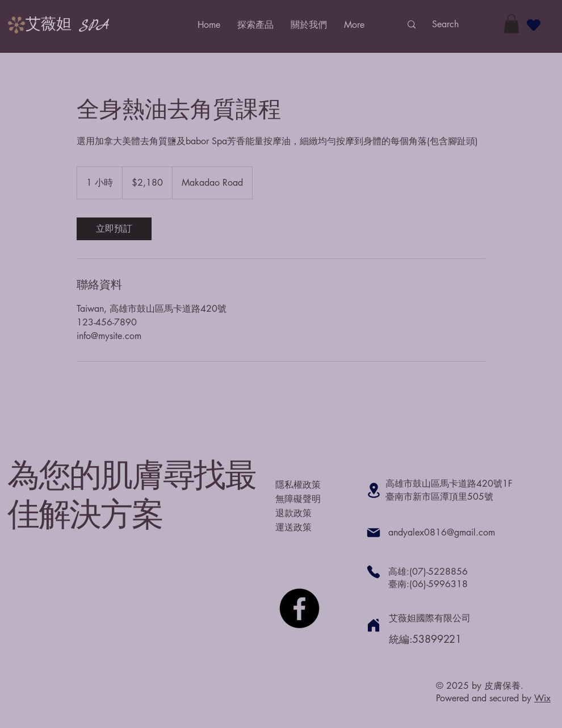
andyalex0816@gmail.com (442, 532)
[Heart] (534, 25)
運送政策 (293, 527)
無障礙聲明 (298, 499)
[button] (511, 24)
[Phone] (374, 572)
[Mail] (374, 533)
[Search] (445, 24)
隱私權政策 (298, 484)
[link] (114, 229)
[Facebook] (299, 608)
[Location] (374, 490)
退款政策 (293, 513)
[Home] (374, 625)
